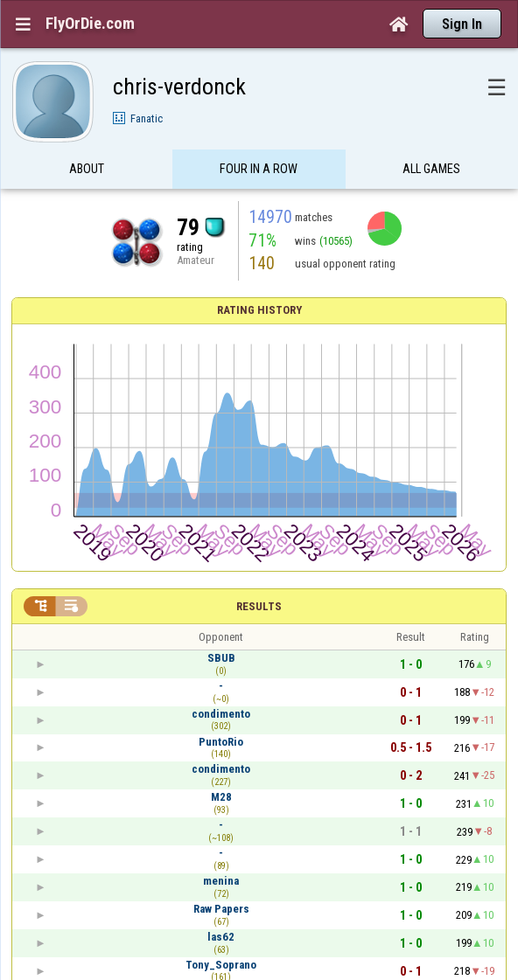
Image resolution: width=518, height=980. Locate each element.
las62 (221, 937)
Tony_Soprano (221, 965)
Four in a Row (259, 169)
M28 (221, 797)
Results (259, 606)
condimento (221, 714)
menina (221, 881)
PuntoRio (221, 742)
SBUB (221, 658)
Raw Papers (221, 909)
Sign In (462, 24)
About (87, 169)
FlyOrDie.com (90, 24)
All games (431, 169)
